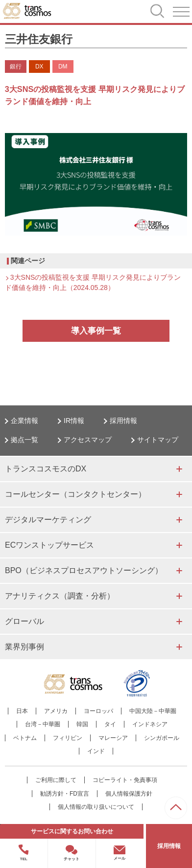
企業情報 (24, 421)
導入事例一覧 (96, 331)
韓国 (82, 724)
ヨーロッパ (98, 711)
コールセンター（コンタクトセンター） (75, 494)
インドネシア (150, 724)
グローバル (24, 621)
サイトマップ (158, 440)
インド (96, 751)
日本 (22, 711)
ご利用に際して (56, 780)
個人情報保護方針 (129, 794)
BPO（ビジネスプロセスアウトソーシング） (84, 570)
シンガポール (162, 738)
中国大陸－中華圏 (153, 711)
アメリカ (56, 711)
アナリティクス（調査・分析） (60, 596)
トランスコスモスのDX (46, 469)
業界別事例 (24, 647)
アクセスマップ (88, 440)
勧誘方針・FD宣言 (65, 794)
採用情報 (123, 421)
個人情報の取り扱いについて (96, 807)
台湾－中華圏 (43, 724)
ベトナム (25, 738)
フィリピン (68, 738)
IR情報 (74, 421)
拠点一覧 (24, 440)
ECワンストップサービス (49, 545)
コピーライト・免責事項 (125, 780)
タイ (110, 724)
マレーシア (113, 738)
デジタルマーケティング (48, 520)
